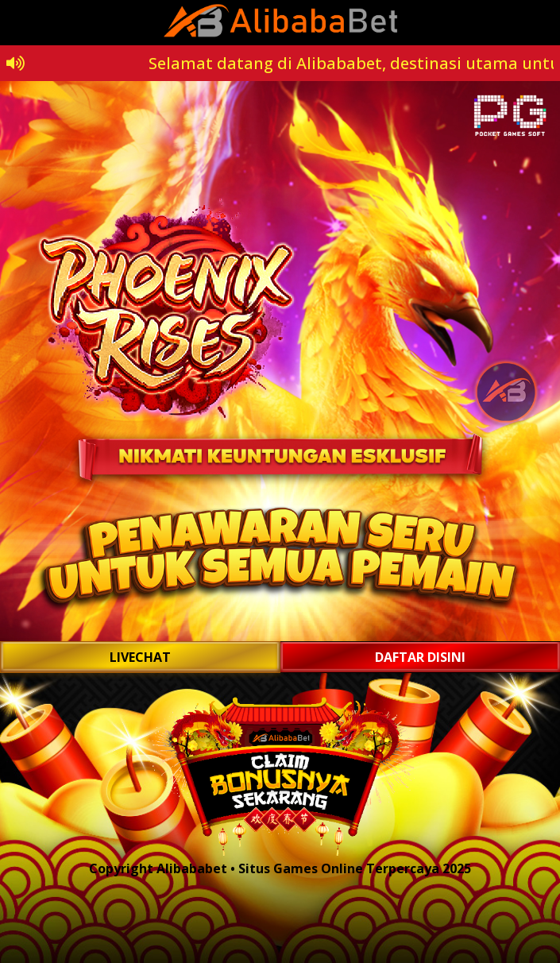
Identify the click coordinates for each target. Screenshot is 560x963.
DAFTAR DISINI (420, 657)
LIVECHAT (140, 657)
